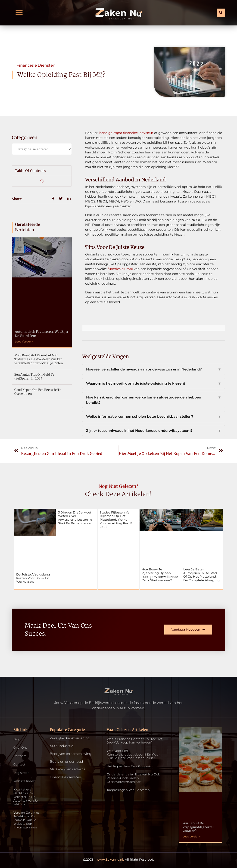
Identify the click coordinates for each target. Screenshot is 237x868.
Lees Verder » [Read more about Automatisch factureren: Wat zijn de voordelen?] (24, 341)
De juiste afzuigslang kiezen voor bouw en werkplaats (33, 578)
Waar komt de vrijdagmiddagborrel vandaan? (198, 827)
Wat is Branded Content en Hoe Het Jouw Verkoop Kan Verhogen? (135, 741)
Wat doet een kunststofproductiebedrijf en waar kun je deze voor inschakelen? (133, 754)
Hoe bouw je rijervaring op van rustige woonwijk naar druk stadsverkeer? (160, 575)
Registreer (22, 773)
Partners (20, 756)
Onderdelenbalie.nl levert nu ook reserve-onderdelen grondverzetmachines (133, 778)
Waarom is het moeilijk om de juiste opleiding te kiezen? (154, 384)
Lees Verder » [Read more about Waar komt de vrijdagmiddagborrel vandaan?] (192, 837)
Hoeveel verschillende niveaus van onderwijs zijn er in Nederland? (154, 369)
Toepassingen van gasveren (128, 790)
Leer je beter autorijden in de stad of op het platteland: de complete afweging (201, 575)
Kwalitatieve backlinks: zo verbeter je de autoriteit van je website (27, 798)
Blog (17, 739)
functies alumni (120, 269)
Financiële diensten (36, 65)
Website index (25, 782)
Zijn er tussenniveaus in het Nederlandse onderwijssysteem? (154, 431)
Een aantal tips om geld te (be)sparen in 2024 (34, 376)
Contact (20, 765)
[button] (19, 13)
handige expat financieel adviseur (126, 133)
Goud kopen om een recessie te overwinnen (38, 392)
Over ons (21, 748)
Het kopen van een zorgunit (129, 766)
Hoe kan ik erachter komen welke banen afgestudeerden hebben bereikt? (154, 400)
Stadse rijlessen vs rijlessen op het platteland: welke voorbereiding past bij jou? (117, 520)
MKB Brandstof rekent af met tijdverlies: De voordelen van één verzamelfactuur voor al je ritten (39, 359)
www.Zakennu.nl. (110, 859)
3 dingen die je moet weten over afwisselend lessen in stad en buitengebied (75, 518)
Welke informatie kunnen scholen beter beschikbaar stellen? (154, 417)
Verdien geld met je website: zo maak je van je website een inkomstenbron (27, 822)
